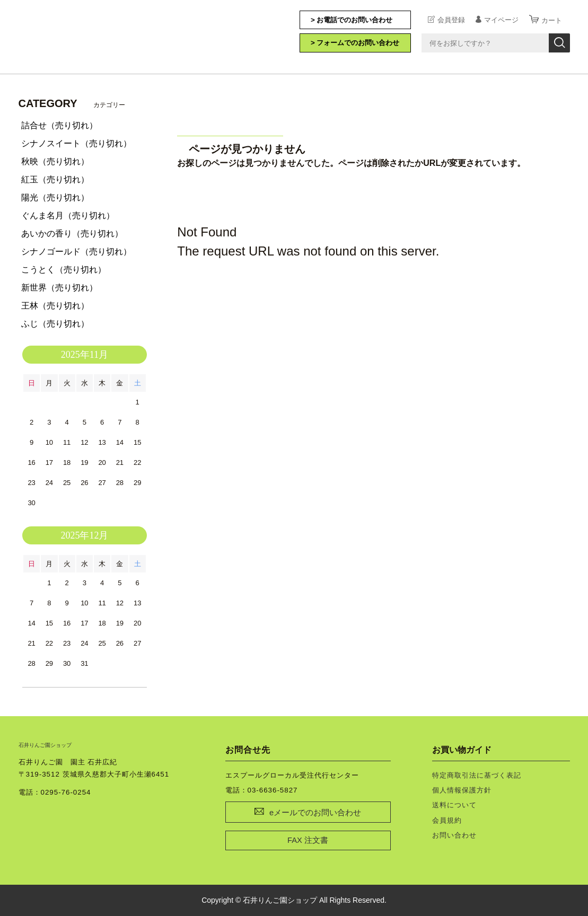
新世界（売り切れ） (59, 288)
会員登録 (451, 20)
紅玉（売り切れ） (55, 179)
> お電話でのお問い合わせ (352, 20)
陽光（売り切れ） (55, 197)
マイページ (501, 20)
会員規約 (447, 820)
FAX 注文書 (308, 840)
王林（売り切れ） (55, 306)
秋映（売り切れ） (55, 161)
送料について (454, 805)
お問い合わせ (454, 835)
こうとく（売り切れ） (64, 270)
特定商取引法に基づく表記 (477, 775)
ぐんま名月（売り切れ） (68, 215)
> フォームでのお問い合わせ (355, 43)
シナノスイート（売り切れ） (76, 143)
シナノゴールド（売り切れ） (76, 252)
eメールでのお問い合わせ (315, 813)
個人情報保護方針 (462, 790)
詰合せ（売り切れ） (59, 125)
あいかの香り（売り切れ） (72, 234)
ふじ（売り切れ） (55, 324)
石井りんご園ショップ (72, 36)
